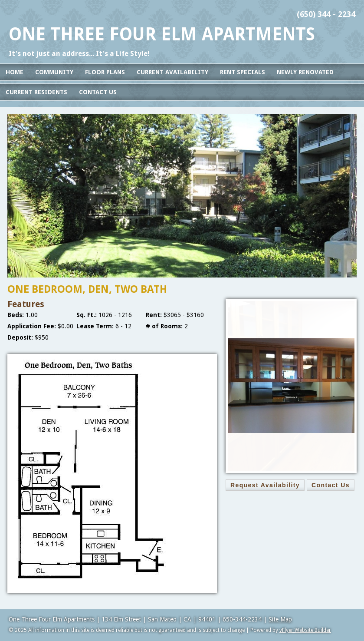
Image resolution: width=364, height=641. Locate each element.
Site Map (280, 619)
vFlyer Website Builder (305, 630)
